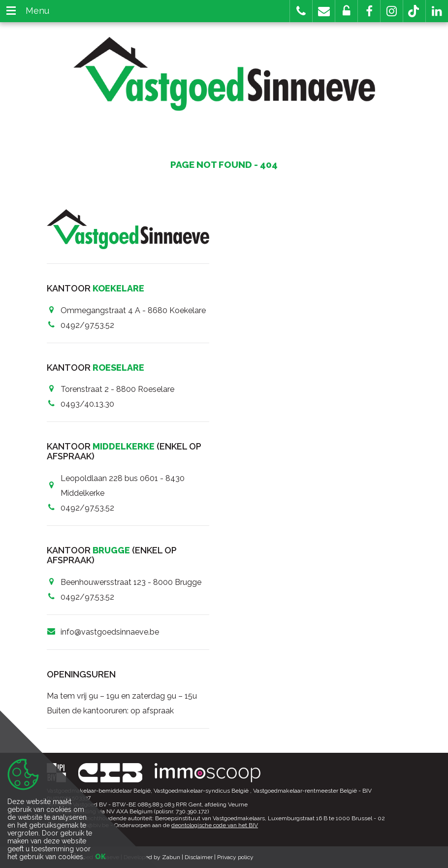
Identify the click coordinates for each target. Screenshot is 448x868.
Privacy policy (235, 857)
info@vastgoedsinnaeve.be (110, 632)
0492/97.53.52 (87, 325)
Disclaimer (199, 857)
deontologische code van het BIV (215, 825)
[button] (369, 11)
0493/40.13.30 (87, 404)
